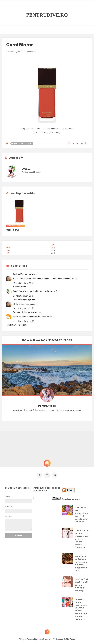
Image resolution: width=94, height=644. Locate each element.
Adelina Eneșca (20, 273)
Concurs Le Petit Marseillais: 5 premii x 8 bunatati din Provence (81, 512)
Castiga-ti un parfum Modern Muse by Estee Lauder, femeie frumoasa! (82, 536)
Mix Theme (71, 636)
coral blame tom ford (22, 143)
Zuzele (16, 285)
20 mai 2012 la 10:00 (22, 320)
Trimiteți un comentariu (16, 323)
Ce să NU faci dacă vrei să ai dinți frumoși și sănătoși (81, 582)
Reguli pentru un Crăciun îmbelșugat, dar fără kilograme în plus (81, 561)
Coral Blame (13, 230)
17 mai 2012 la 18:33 (22, 282)
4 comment (30, 52)
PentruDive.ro (47, 15)
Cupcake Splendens (22, 311)
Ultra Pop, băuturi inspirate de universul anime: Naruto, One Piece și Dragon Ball (81, 607)
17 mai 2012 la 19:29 (22, 294)
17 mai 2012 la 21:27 (22, 307)
